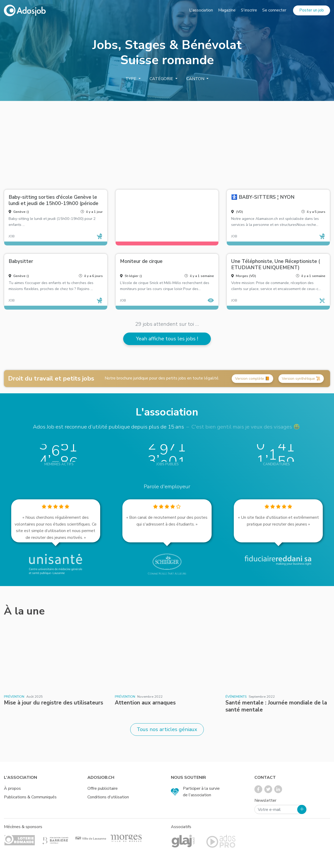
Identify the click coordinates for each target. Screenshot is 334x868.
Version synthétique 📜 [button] (301, 379)
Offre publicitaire (103, 788)
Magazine (227, 10)
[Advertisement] (167, 143)
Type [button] (132, 79)
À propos (12, 788)
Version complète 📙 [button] (252, 379)
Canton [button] (196, 79)
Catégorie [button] (162, 79)
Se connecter (274, 10)
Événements (236, 697)
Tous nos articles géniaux (167, 729)
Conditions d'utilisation (108, 797)
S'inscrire (249, 10)
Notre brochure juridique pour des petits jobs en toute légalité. (162, 378)
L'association (201, 10)
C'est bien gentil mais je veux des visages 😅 (246, 427)
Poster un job (312, 10)
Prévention (14, 697)
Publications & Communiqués (30, 797)
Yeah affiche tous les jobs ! (167, 339)
